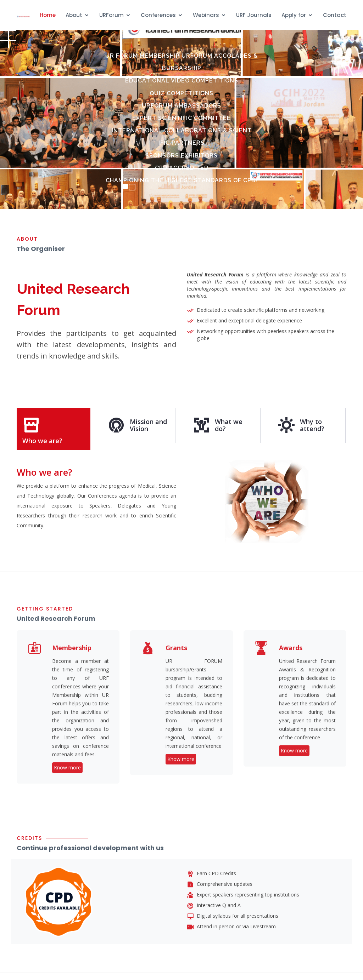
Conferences (158, 15)
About (74, 15)
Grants (176, 648)
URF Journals (254, 15)
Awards (291, 648)
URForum (111, 15)
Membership (72, 648)
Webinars (206, 15)
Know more (67, 767)
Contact (335, 15)
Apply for (294, 15)
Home (48, 15)
